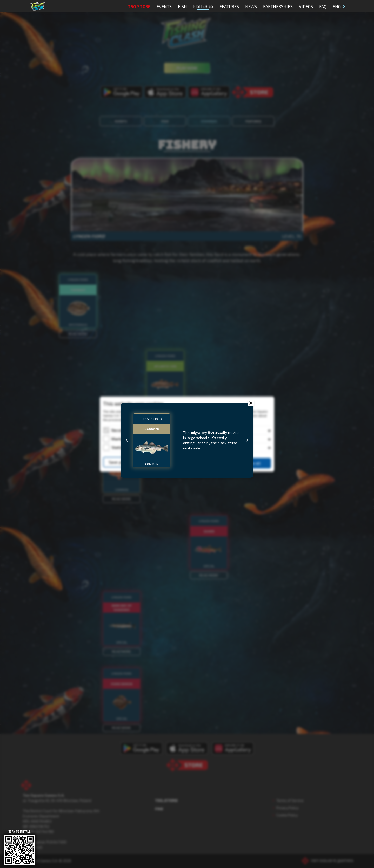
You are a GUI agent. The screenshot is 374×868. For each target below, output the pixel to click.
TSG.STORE (139, 6)
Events (164, 6)
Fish (182, 6)
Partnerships (278, 6)
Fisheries (203, 7)
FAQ (323, 6)
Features (229, 6)
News (251, 6)
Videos (306, 6)
